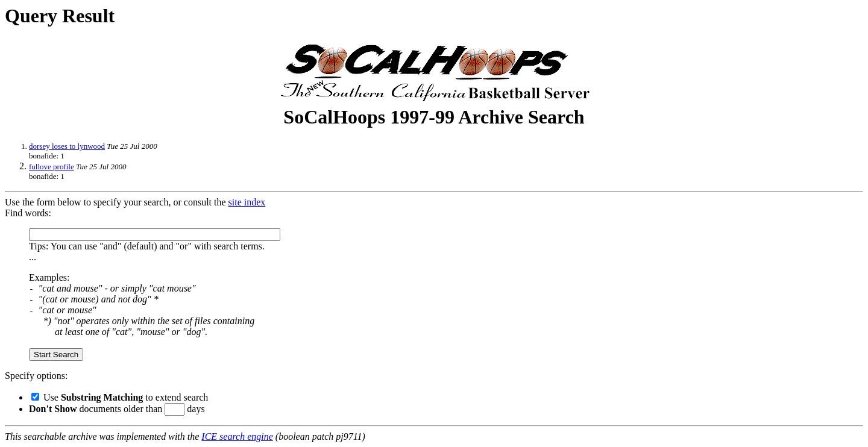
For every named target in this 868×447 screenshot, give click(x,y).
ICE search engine (237, 436)
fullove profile (52, 167)
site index (247, 202)
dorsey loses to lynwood (67, 146)
